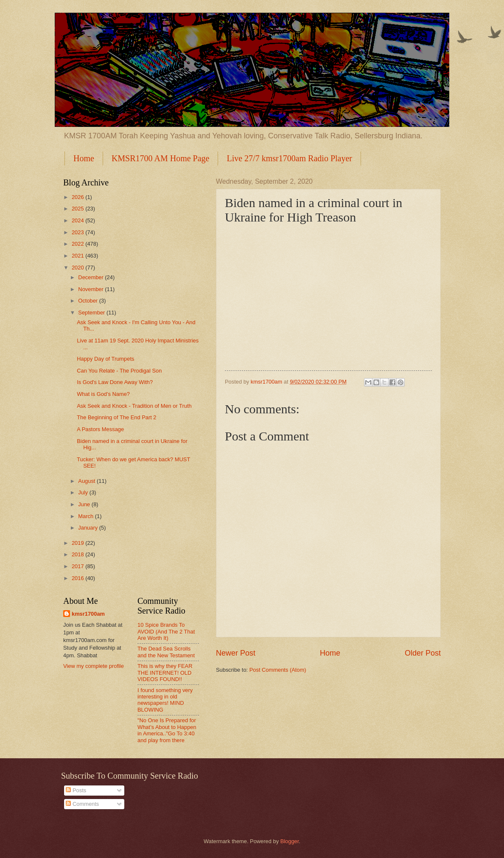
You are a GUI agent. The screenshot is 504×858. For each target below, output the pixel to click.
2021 (78, 256)
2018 (78, 554)
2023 (78, 232)
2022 (78, 244)
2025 (78, 209)
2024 (78, 220)
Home (84, 158)
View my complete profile (94, 666)
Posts (76, 790)
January (88, 528)
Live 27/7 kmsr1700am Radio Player (289, 158)
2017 (78, 566)
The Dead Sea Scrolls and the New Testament (166, 652)
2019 (78, 543)
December (91, 277)
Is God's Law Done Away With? (115, 382)
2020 (78, 268)
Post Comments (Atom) (278, 670)
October (88, 301)
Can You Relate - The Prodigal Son (119, 371)
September (92, 313)
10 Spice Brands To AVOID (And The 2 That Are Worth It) (166, 631)
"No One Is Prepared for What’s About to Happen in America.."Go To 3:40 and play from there (167, 730)
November (91, 289)
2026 (78, 197)
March (86, 516)
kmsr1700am (88, 614)
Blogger (290, 841)
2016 (78, 578)
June (85, 504)
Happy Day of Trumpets (105, 359)
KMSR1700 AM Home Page (161, 158)
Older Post (423, 653)
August (87, 481)
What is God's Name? (103, 394)
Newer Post (236, 653)
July (84, 492)
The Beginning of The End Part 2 (116, 417)
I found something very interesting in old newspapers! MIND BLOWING (165, 700)
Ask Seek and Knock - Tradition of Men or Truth (134, 406)
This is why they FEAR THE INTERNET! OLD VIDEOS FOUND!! (165, 673)
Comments (82, 804)
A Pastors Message (100, 429)
